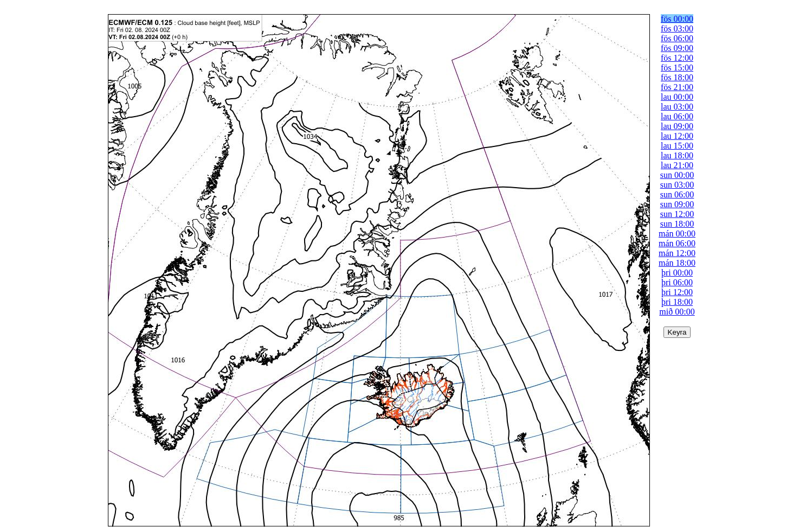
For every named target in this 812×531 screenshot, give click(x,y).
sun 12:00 (677, 214)
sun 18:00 (677, 224)
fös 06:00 (677, 38)
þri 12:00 (677, 292)
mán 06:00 (677, 243)
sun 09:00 (677, 204)
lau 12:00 (677, 136)
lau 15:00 (677, 146)
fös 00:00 (677, 19)
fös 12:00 (677, 58)
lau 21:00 (677, 165)
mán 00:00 (677, 233)
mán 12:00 (677, 253)
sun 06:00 (677, 194)
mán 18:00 (677, 263)
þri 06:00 (677, 282)
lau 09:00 (677, 126)
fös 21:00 (677, 87)
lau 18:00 (677, 155)
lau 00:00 (677, 97)
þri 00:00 (677, 273)
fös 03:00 (677, 28)
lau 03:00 (677, 107)
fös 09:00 (677, 48)
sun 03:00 (677, 185)
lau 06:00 (677, 116)
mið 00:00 (677, 312)
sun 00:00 (677, 175)
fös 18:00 (677, 77)
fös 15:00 (677, 68)
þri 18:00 (677, 302)
